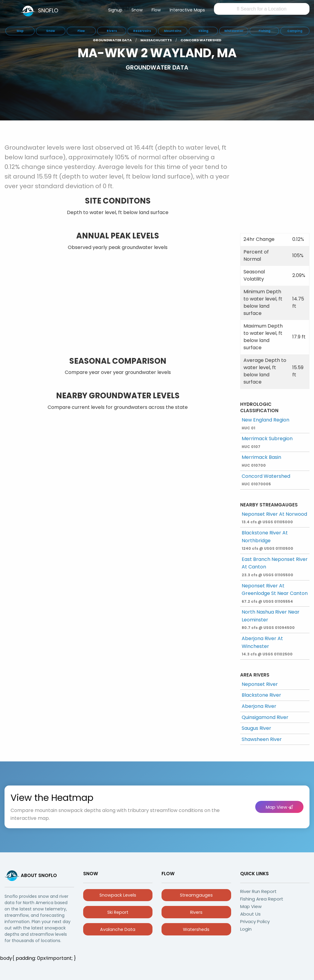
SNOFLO (48, 10)
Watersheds (196, 929)
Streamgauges (196, 895)
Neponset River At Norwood (274, 518)
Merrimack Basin (261, 461)
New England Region (265, 423)
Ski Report (118, 912)
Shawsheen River (262, 739)
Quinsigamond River (265, 717)
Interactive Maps (187, 10)
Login (246, 929)
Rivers (196, 912)
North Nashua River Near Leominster (271, 619)
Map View (279, 807)
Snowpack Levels (118, 895)
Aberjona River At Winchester (267, 646)
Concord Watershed (266, 480)
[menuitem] (115, 11)
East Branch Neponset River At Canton (275, 567)
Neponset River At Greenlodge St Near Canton (275, 593)
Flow (156, 10)
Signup (115, 10)
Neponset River (260, 684)
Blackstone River (261, 695)
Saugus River (256, 728)
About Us (250, 914)
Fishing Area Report (262, 899)
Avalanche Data (118, 929)
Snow (137, 10)
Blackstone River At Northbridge (267, 540)
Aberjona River (259, 706)
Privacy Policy (255, 921)
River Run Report (258, 891)
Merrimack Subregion (267, 442)
